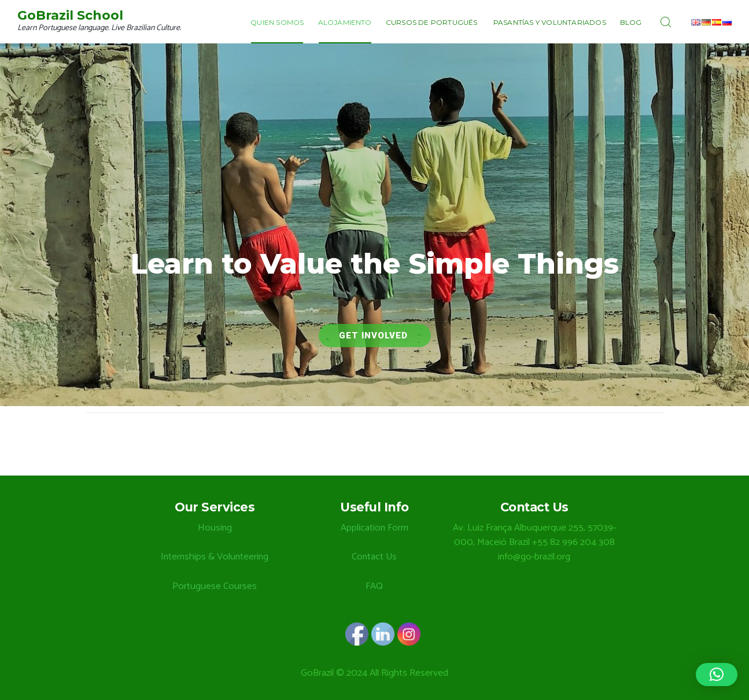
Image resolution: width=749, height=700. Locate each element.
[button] (717, 675)
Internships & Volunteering (215, 557)
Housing (215, 528)
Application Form (374, 528)
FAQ (374, 586)
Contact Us (374, 557)
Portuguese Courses (215, 586)
